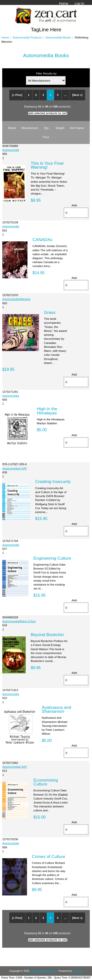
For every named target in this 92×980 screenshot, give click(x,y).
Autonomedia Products (27, 37)
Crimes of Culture (48, 856)
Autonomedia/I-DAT (15, 468)
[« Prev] (17, 95)
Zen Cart (78, 971)
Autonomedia (11, 150)
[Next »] (77, 95)
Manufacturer (30, 128)
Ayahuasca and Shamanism (56, 709)
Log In (79, 3)
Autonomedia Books (58, 37)
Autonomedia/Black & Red (19, 621)
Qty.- (47, 128)
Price (46, 137)
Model (12, 128)
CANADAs (42, 240)
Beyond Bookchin (47, 635)
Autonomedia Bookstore (43, 971)
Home (64, 3)
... (65, 95)
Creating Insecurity (53, 481)
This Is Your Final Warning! (47, 165)
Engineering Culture (52, 558)
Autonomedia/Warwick (16, 299)
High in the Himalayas (47, 411)
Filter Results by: (47, 73)
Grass (50, 312)
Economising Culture (46, 782)
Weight (60, 128)
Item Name (77, 128)
